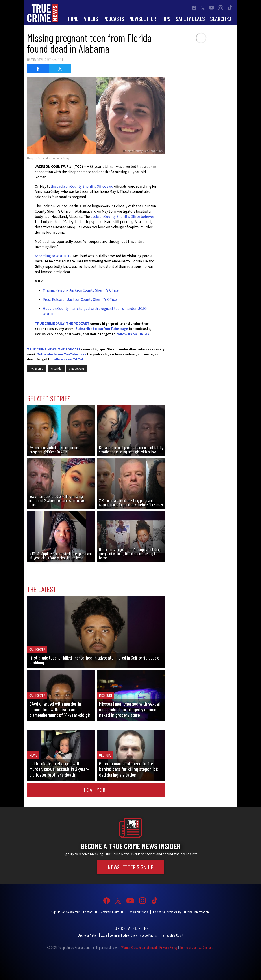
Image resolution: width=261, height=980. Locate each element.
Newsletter (143, 19)
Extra (104, 935)
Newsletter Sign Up (131, 867)
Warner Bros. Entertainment (139, 947)
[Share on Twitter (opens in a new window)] (60, 69)
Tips (166, 19)
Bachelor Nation (88, 935)
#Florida (56, 369)
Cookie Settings (138, 912)
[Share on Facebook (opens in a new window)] (38, 69)
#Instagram (77, 369)
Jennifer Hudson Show (124, 935)
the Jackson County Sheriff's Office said (82, 187)
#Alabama (37, 369)
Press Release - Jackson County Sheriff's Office (80, 300)
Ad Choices (206, 947)
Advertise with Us (112, 912)
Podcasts (114, 19)
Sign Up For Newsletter (65, 912)
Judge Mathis (148, 935)
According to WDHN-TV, (54, 256)
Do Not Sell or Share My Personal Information (181, 912)
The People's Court (171, 935)
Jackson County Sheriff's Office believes (122, 217)
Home (73, 19)
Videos (91, 19)
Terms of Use (188, 947)
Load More (96, 790)
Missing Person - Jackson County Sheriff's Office (81, 290)
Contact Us (90, 912)
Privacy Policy (168, 947)
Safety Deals (190, 19)
